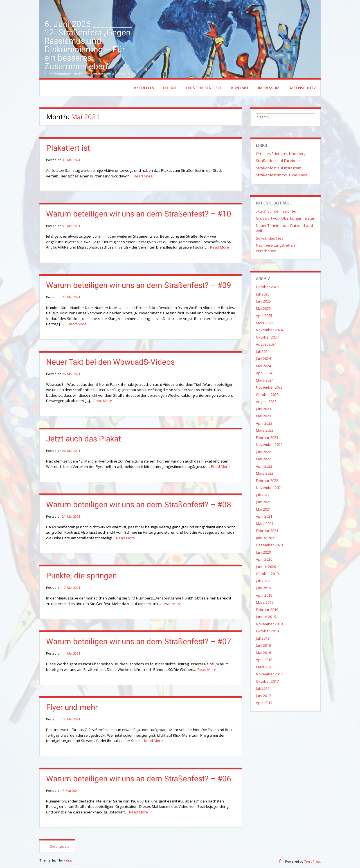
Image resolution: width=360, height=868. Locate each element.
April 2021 (264, 517)
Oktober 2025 (267, 288)
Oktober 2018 (267, 632)
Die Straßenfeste (204, 89)
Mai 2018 (263, 653)
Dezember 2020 (269, 546)
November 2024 (269, 331)
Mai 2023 (263, 417)
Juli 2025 (263, 295)
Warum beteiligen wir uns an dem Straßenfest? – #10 (139, 215)
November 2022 (269, 446)
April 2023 (264, 424)
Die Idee (170, 89)
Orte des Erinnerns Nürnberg (281, 154)
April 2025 (264, 317)
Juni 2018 (263, 646)
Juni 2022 (263, 453)
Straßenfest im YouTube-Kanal (282, 176)
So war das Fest (269, 239)
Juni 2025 (263, 302)
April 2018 (264, 661)
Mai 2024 (263, 367)
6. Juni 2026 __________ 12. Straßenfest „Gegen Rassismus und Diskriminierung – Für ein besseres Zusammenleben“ (88, 46)
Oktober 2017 (267, 682)
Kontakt (240, 89)
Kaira (67, 861)
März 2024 (265, 381)
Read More (143, 177)
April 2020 (264, 560)
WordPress (312, 863)
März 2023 (265, 431)
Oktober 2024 (267, 338)
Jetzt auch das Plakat (84, 440)
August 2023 (266, 403)
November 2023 (269, 388)
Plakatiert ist (68, 149)
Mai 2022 (263, 460)
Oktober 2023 (267, 395)
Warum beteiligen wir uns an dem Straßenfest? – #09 (139, 286)
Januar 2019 (266, 618)
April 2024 (264, 374)
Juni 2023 (263, 410)
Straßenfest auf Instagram (279, 169)
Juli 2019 (263, 582)
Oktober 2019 (267, 575)
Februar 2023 (267, 438)
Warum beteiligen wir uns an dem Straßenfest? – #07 (139, 643)
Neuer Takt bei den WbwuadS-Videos (110, 363)
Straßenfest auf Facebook (278, 162)
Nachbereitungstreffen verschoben (275, 249)
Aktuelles (144, 89)
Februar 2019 (267, 610)
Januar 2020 (266, 567)
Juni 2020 (263, 553)
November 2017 (269, 675)
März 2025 (265, 324)
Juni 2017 (263, 696)
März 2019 (265, 603)
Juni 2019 (263, 589)
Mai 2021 (263, 510)
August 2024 (266, 345)
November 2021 (269, 489)
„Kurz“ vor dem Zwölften (277, 212)
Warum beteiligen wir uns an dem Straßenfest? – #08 (139, 505)
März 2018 (265, 668)
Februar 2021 (267, 532)
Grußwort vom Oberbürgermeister (285, 219)
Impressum (269, 89)
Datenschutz (302, 89)
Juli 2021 (263, 496)
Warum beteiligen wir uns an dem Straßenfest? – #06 (139, 780)
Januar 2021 (266, 539)
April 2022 (264, 467)
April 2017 (264, 704)
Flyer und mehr (72, 708)
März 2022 (265, 474)
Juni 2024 (263, 360)
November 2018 (269, 625)
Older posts (57, 847)
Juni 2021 (263, 503)
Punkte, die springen (81, 577)
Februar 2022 (267, 481)
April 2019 (264, 596)
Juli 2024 (263, 352)
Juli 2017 (263, 689)
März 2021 (265, 524)
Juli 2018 (263, 639)
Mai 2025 (263, 309)
